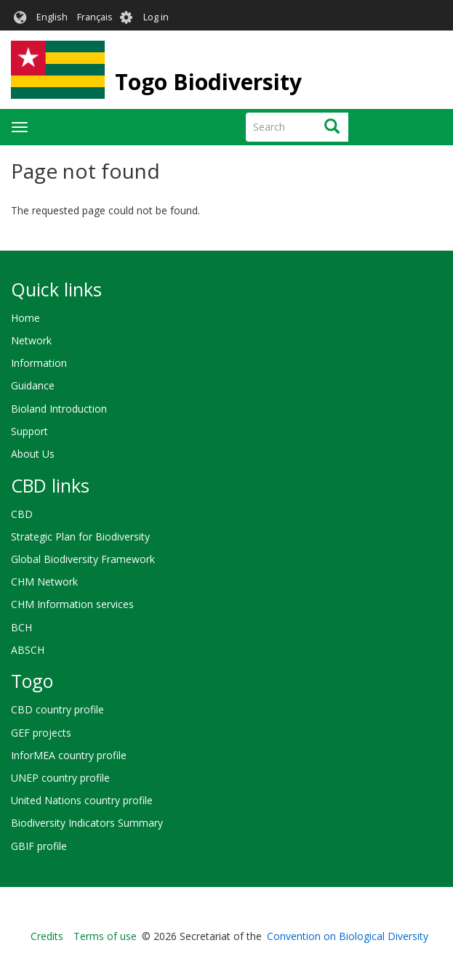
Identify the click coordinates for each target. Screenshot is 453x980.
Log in (156, 17)
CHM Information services (72, 604)
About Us (33, 454)
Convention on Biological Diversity (348, 936)
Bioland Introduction (59, 409)
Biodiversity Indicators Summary (87, 823)
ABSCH (28, 650)
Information (39, 363)
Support (29, 431)
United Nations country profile (82, 800)
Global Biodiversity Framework (83, 559)
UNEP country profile (60, 778)
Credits (47, 936)
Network (31, 340)
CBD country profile (57, 709)
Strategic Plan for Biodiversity (80, 536)
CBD (22, 514)
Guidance (33, 385)
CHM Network (44, 582)
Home (25, 318)
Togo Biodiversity (208, 82)
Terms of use (105, 936)
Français (95, 17)
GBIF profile (39, 846)
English (52, 17)
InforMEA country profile (69, 755)
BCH (21, 627)
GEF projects (41, 733)
